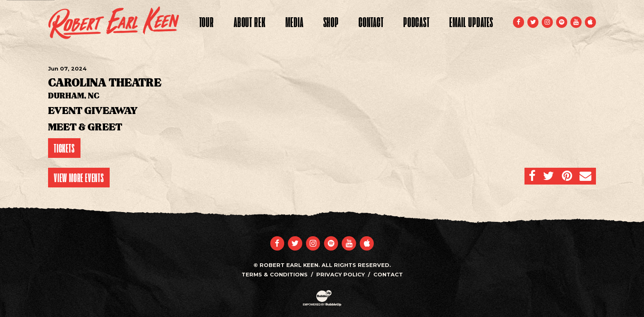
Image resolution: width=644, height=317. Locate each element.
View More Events (79, 178)
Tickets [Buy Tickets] (64, 148)
